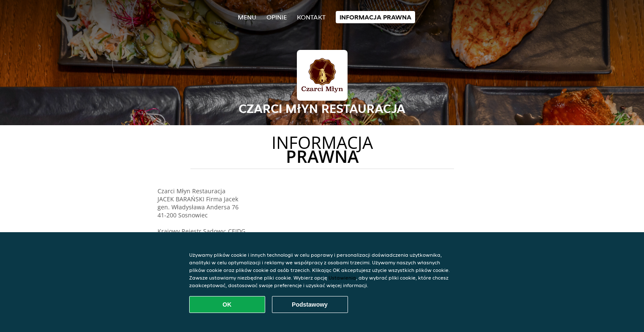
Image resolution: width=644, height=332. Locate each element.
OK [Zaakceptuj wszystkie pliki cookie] (227, 305)
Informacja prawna (375, 17)
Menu (247, 17)
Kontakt (311, 17)
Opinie (277, 17)
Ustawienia (342, 278)
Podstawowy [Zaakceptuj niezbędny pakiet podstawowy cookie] (310, 305)
